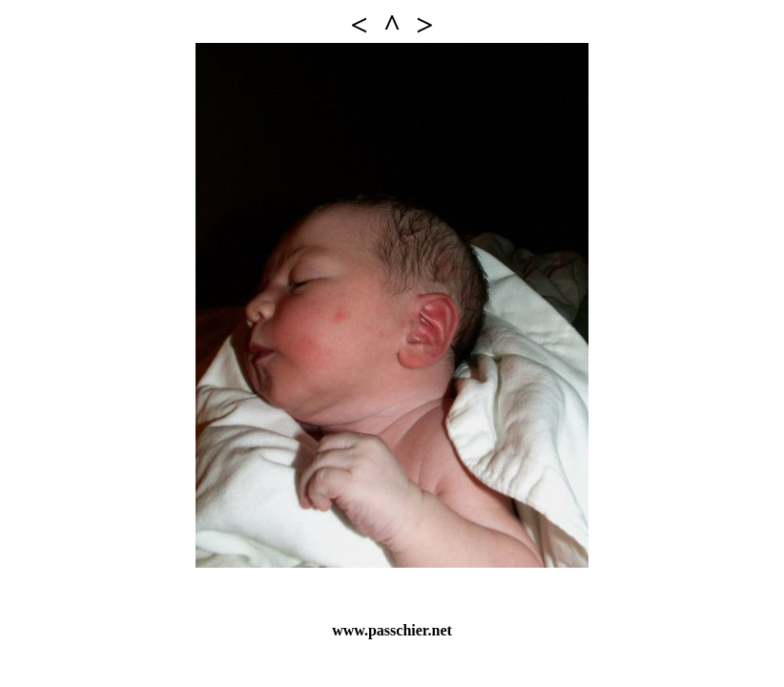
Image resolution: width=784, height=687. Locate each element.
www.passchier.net (392, 630)
